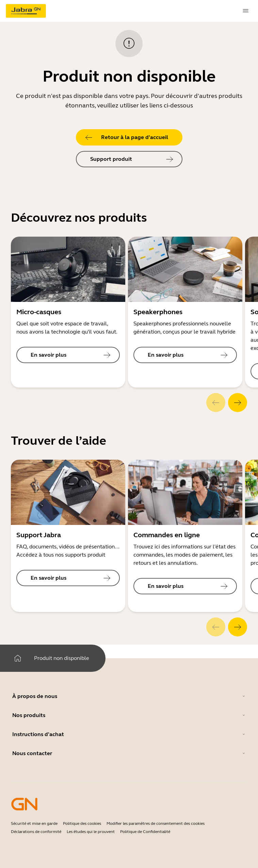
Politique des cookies (82, 823)
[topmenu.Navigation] (246, 11)
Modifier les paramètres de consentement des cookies (156, 823)
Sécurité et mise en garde (34, 823)
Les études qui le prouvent (91, 832)
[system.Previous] (216, 403)
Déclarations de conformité (36, 832)
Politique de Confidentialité (145, 832)
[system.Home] (18, 658)
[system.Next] (238, 403)
